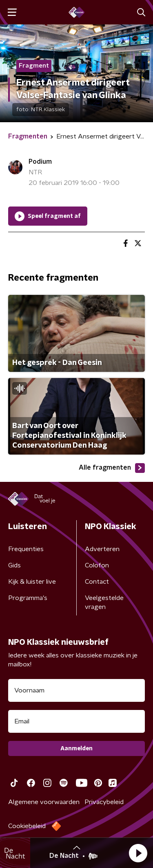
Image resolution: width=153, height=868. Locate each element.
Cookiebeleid (27, 826)
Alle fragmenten (112, 468)
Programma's (28, 598)
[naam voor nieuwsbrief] (76, 690)
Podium (40, 162)
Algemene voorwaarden (44, 802)
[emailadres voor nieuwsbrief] (76, 721)
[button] (138, 853)
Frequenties (26, 549)
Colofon (97, 565)
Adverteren (102, 549)
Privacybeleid (104, 802)
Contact (97, 582)
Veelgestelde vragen (104, 602)
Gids (14, 565)
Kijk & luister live (32, 582)
